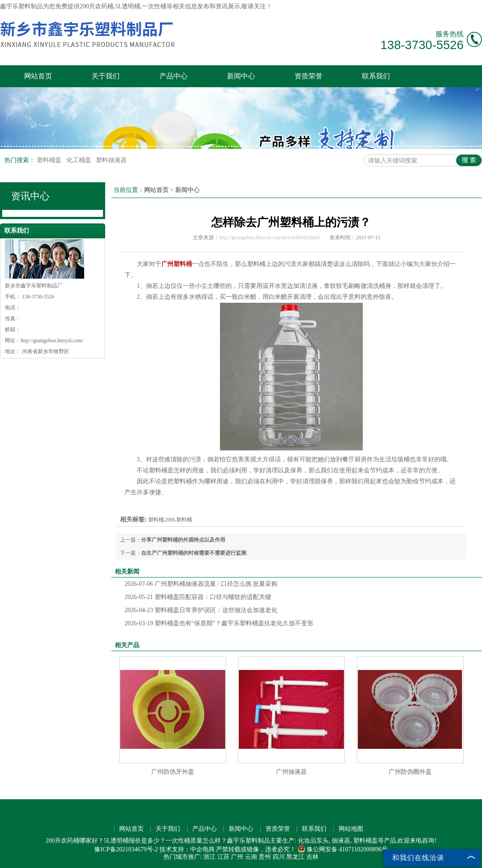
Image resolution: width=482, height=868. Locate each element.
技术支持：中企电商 (187, 849)
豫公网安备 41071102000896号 (343, 849)
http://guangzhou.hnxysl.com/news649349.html (269, 237)
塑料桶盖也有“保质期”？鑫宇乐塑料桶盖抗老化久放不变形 (219, 623)
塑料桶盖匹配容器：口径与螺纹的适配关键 (198, 597)
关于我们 (106, 76)
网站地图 (351, 829)
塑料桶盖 (50, 160)
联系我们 (376, 76)
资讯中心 (30, 196)
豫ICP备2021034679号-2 (126, 849)
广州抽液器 (291, 772)
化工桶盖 (80, 160)
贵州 (265, 857)
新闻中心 (241, 76)
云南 (251, 857)
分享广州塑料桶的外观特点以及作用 (183, 540)
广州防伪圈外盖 (410, 772)
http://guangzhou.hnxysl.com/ (52, 340)
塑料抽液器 (111, 160)
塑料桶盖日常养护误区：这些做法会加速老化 (201, 610)
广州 (237, 857)
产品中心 (174, 76)
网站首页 (38, 76)
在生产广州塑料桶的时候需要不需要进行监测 (194, 553)
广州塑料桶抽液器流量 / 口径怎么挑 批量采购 (201, 584)
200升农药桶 (97, 6)
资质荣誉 (308, 76)
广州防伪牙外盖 (173, 772)
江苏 (223, 857)
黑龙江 (295, 857)
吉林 (312, 857)
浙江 (209, 857)
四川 (279, 857)
